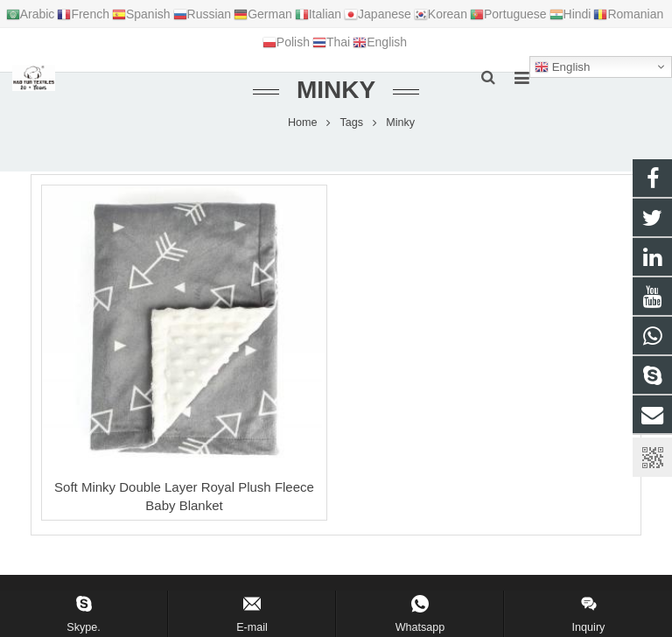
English (562, 67)
